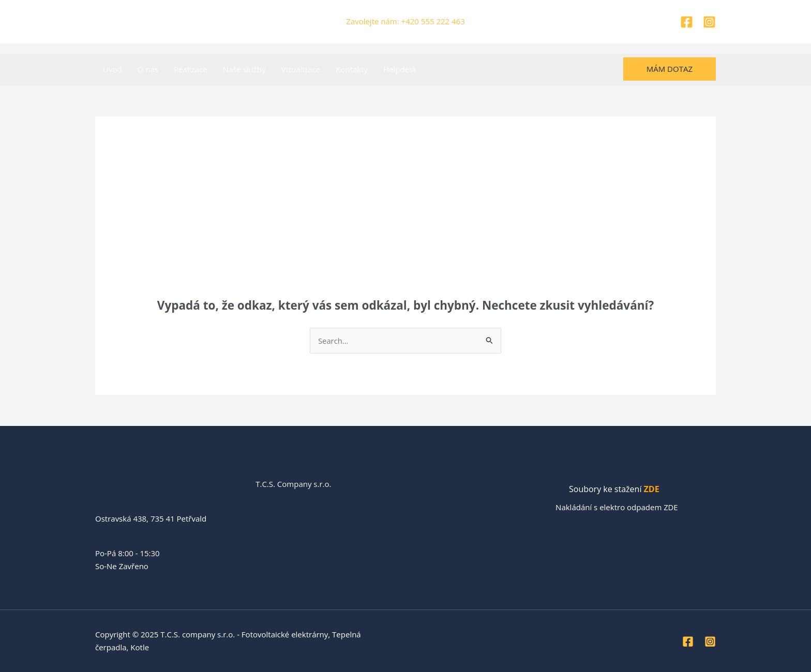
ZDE (652, 490)
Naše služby (244, 69)
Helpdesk (400, 69)
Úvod (112, 69)
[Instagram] (709, 22)
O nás (148, 69)
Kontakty (352, 69)
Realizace (191, 69)
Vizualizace (301, 69)
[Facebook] (687, 22)
